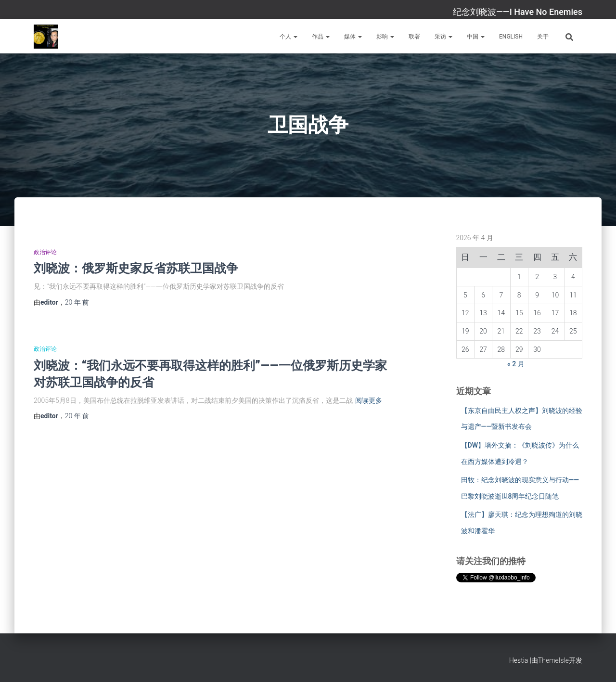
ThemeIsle (553, 660)
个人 (289, 37)
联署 (414, 37)
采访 (443, 37)
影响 (385, 37)
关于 (543, 37)
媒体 (353, 37)
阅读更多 (369, 400)
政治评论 (45, 252)
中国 (476, 37)
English (511, 37)
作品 (321, 37)
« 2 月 (516, 364)
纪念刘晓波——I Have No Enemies (518, 12)
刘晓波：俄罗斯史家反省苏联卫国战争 (136, 268)
